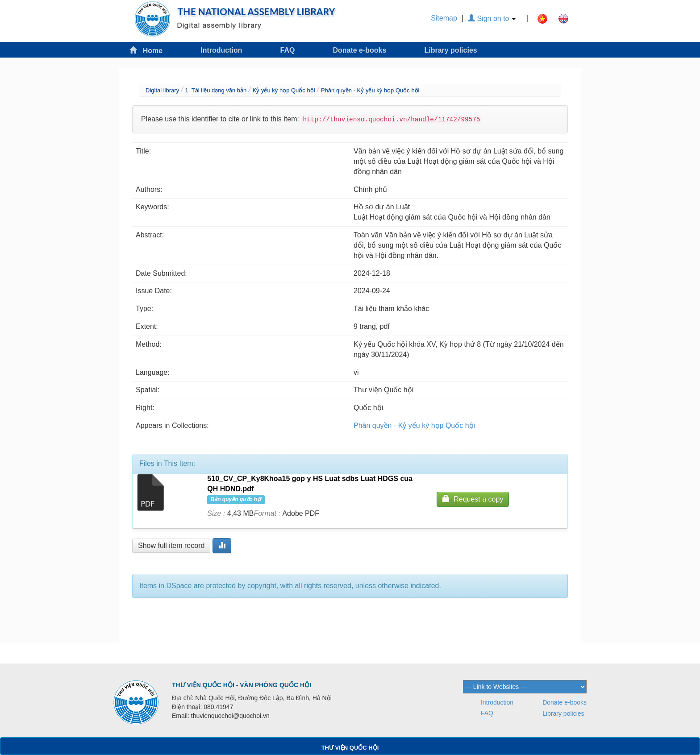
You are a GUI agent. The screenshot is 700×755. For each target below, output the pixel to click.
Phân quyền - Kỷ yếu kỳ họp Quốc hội (370, 90)
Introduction (221, 50)
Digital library (162, 90)
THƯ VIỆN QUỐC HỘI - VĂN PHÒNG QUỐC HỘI (242, 685)
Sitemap (444, 18)
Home (146, 50)
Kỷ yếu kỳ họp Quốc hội (284, 90)
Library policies (450, 50)
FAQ (288, 50)
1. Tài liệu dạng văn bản (216, 90)
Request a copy (473, 499)
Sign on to (492, 19)
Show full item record (171, 546)
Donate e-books (359, 50)
